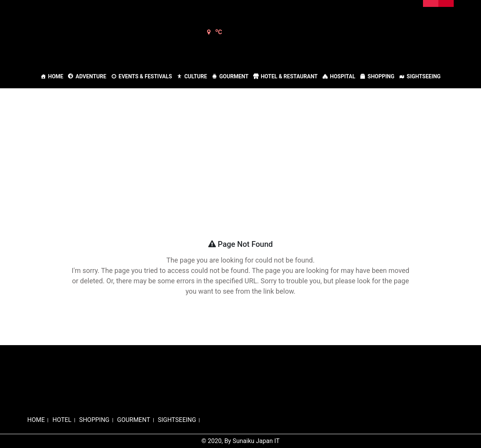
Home (56, 76)
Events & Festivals (145, 76)
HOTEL (62, 420)
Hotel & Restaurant (289, 76)
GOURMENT (134, 420)
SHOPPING (94, 420)
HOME (36, 420)
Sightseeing (424, 76)
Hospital (343, 76)
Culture (196, 76)
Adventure (91, 76)
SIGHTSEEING (177, 420)
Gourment (234, 76)
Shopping (381, 76)
